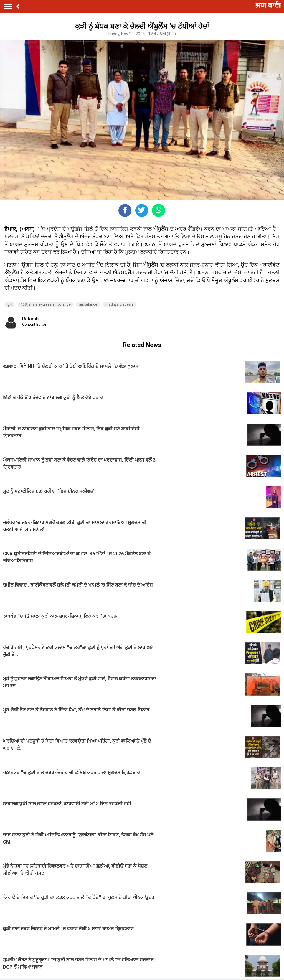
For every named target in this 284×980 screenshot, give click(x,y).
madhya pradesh (119, 304)
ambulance (88, 304)
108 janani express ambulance (46, 304)
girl (10, 304)
